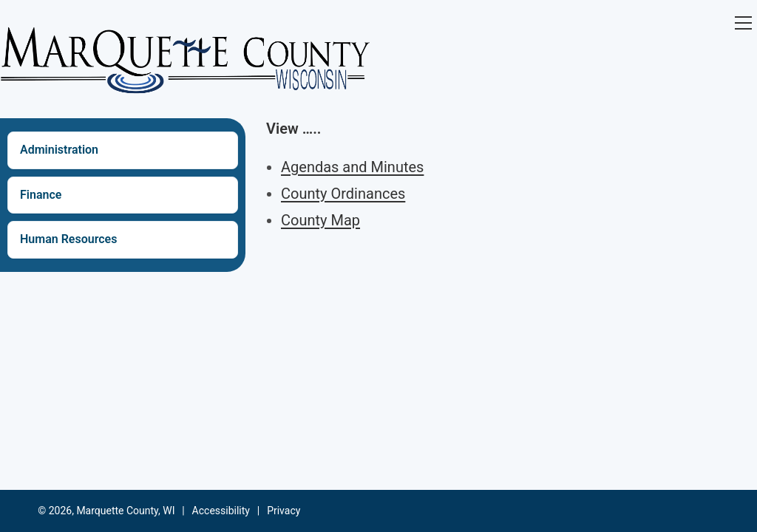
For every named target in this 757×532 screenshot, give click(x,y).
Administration (59, 150)
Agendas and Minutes (352, 167)
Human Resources (68, 239)
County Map (320, 220)
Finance (41, 195)
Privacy (284, 511)
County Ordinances (343, 194)
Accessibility (221, 511)
